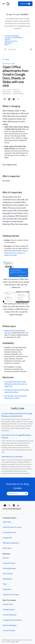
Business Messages (10, 625)
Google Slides (17, 92)
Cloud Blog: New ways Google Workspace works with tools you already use (16, 384)
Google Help (7, 538)
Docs (4, 90)
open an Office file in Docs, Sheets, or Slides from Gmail (16, 253)
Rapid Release (7, 94)
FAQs (5, 584)
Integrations (7, 589)
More (7, 45)
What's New (7, 548)
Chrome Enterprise (10, 615)
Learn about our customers (12, 457)
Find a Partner (8, 574)
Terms (17, 642)
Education (9, 43)
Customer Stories (9, 563)
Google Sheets (7, 92)
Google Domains (9, 610)
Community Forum (9, 533)
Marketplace (7, 579)
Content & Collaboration (14, 38)
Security (6, 558)
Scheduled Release (18, 94)
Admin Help (7, 522)
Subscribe (25, 4)
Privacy (13, 642)
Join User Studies (9, 631)
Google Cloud (8, 604)
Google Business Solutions (12, 620)
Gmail (9, 90)
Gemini (8, 39)
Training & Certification (11, 595)
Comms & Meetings (12, 36)
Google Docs (16, 90)
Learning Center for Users (12, 527)
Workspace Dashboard (11, 543)
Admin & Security (12, 41)
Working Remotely (9, 568)
